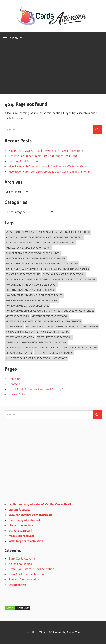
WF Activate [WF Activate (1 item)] (60, 358)
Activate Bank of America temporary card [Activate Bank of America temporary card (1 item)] (29, 232)
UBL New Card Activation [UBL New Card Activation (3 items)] (54, 348)
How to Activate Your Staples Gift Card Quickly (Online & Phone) (49, 166)
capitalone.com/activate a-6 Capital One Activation (42, 504)
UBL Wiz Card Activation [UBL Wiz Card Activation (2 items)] (19, 353)
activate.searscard (20, 530)
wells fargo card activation (26, 541)
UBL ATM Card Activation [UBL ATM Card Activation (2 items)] (53, 342)
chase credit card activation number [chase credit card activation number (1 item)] (74, 279)
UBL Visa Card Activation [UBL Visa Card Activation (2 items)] (84, 348)
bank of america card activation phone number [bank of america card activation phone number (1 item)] (32, 253)
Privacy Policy (17, 394)
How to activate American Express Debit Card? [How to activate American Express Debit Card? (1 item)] (32, 300)
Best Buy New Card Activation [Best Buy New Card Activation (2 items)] (62, 264)
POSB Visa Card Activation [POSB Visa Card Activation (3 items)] (20, 337)
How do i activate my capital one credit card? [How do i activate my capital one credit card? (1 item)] (31, 285)
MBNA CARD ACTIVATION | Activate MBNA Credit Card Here (46, 151)
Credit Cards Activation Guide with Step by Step (38, 389)
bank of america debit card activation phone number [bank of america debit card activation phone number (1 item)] (36, 258)
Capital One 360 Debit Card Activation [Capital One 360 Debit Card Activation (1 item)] (64, 274)
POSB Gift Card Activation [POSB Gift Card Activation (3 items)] (84, 327)
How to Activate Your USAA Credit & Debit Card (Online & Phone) (49, 172)
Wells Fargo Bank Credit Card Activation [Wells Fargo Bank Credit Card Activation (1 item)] (29, 358)
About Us (14, 379)
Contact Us (16, 384)
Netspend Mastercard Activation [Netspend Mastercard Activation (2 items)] (62, 321)
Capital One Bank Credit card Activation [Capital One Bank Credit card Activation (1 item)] (28, 279)
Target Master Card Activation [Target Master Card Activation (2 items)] (54, 337)
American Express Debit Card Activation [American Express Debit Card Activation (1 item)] (28, 248)
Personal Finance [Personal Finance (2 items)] (36, 327)
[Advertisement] (53, 69)
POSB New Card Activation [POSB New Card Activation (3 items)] (55, 332)
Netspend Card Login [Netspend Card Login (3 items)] (17, 316)
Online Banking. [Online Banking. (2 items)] (14, 327)
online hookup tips (20, 564)
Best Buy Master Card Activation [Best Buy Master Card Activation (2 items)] (24, 264)
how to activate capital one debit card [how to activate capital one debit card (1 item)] (27, 306)
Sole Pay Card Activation (24, 161)
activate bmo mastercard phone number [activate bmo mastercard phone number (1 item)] (29, 237)
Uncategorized (18, 585)
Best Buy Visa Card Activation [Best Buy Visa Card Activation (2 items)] (22, 269)
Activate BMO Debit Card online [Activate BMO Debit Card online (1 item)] (73, 232)
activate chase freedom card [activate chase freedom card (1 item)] (22, 243)
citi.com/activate (19, 509)
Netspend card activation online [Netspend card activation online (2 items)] (76, 311)
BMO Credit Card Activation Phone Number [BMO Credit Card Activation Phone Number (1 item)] (65, 269)
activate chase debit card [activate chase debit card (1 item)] (69, 237)
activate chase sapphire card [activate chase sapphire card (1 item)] (58, 243)
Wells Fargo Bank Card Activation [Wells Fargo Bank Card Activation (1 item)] (54, 353)
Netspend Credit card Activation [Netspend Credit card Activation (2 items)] (50, 316)
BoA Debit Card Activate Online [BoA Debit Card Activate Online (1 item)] (23, 274)
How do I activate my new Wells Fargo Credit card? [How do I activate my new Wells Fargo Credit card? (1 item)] (34, 295)
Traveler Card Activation (24, 579)
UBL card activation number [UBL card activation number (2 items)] (21, 348)
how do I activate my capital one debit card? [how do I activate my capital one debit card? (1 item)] (30, 290)
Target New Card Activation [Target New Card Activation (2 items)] (21, 342)
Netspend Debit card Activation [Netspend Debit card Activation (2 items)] (23, 321)
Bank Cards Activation (23, 558)
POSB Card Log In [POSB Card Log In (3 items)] (57, 327)
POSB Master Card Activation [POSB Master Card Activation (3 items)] (22, 332)
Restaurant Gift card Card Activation (31, 569)
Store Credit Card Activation (26, 574)
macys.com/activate (21, 536)
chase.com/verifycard (23, 525)
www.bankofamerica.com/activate (31, 515)
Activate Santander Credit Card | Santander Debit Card (43, 156)
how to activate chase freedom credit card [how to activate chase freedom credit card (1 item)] (30, 311)
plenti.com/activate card (24, 520)
